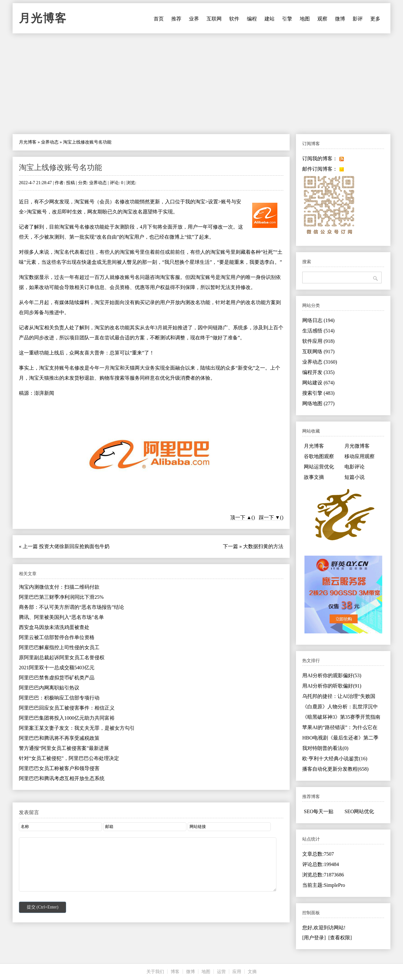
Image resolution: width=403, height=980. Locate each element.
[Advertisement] (201, 84)
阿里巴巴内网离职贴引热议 (49, 688)
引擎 (287, 19)
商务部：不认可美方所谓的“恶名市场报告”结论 (71, 607)
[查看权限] (340, 938)
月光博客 (43, 18)
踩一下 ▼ (270, 517)
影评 (358, 19)
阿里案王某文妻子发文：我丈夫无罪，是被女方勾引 (77, 728)
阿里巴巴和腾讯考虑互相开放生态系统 (62, 778)
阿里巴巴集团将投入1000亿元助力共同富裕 (67, 718)
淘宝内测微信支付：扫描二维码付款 (59, 587)
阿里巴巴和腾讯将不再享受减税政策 (59, 738)
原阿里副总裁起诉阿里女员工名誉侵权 (62, 657)
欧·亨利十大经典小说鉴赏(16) (335, 759)
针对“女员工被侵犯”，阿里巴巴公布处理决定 (69, 758)
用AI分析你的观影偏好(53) (332, 675)
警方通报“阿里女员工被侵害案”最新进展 (64, 748)
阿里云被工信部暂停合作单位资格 (57, 637)
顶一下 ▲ (241, 517)
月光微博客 (357, 446)
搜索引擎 (318, 393)
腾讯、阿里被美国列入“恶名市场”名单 (61, 617)
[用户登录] (314, 938)
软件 (234, 19)
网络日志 (318, 320)
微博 (340, 19)
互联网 (214, 19)
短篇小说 (355, 477)
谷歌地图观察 (319, 456)
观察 (322, 19)
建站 (270, 19)
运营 (221, 972)
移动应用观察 (360, 456)
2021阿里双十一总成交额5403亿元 (57, 668)
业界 (194, 19)
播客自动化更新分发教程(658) (335, 769)
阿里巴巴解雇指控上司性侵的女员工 (59, 647)
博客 (175, 972)
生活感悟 (318, 331)
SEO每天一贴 (319, 811)
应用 (237, 972)
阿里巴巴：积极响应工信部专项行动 (59, 698)
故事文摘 (314, 477)
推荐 (176, 19)
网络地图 (318, 403)
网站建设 (318, 383)
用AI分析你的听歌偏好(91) (332, 686)
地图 (305, 19)
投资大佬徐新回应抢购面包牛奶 (74, 546)
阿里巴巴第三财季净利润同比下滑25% (61, 597)
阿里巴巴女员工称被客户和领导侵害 (59, 768)
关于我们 (155, 972)
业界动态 (50, 142)
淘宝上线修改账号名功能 (60, 167)
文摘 (252, 972)
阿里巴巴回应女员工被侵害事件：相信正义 (67, 708)
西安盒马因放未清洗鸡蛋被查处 (54, 627)
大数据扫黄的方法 (263, 546)
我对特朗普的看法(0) (325, 748)
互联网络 (318, 351)
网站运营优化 (319, 467)
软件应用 (318, 341)
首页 (159, 19)
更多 (375, 19)
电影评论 (355, 467)
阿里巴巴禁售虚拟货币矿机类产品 (57, 678)
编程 (252, 19)
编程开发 (318, 372)
